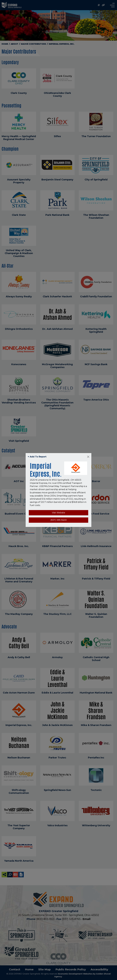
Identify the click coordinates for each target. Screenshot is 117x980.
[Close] (88, 457)
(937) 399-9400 (59, 520)
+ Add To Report (37, 457)
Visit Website (58, 513)
